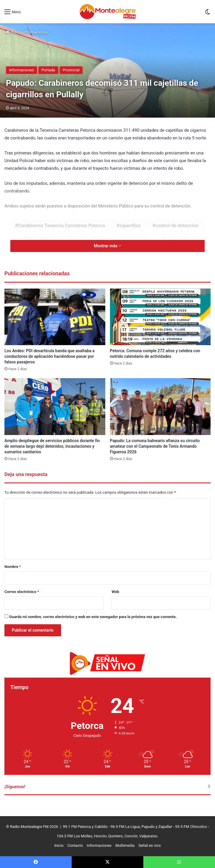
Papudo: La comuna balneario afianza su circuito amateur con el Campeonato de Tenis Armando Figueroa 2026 (155, 446)
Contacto (75, 845)
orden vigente (136, 238)
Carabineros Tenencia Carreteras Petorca (61, 226)
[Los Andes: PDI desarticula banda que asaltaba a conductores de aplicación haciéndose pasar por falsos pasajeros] (55, 317)
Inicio (13, 32)
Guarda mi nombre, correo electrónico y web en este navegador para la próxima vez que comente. (93, 617)
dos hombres (40, 238)
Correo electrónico (22, 592)
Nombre (13, 567)
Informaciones (35, 32)
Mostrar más (107, 246)
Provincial (71, 70)
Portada (48, 70)
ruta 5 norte (178, 238)
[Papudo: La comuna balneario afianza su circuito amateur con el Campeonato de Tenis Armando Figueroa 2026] (160, 407)
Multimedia (125, 845)
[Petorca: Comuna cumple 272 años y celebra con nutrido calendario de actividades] (160, 317)
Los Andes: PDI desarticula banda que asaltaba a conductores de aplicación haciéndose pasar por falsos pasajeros (50, 356)
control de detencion (177, 226)
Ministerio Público (88, 238)
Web (115, 592)
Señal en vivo (150, 845)
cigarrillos (130, 226)
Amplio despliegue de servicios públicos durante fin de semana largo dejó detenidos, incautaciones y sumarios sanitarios (52, 446)
